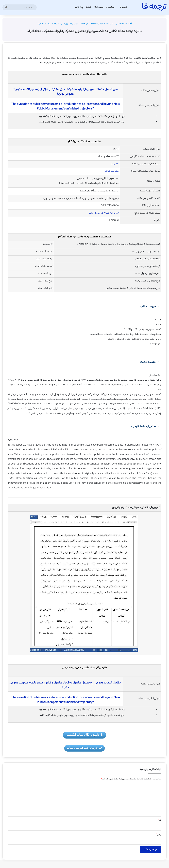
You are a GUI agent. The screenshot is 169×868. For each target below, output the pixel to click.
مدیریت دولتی (111, 171)
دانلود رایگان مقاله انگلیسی (84, 735)
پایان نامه (79, 7)
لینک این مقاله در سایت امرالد (104, 213)
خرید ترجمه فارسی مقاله (84, 748)
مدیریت (114, 164)
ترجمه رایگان (98, 7)
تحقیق (88, 7)
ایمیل (159, 835)
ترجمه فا (123, 7)
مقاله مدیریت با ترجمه (116, 24)
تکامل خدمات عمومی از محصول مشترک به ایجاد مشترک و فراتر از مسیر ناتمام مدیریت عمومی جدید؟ (65, 685)
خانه (129, 24)
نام (160, 821)
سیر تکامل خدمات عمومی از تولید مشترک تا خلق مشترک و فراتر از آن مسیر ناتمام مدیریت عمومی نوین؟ (65, 92)
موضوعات (110, 7)
